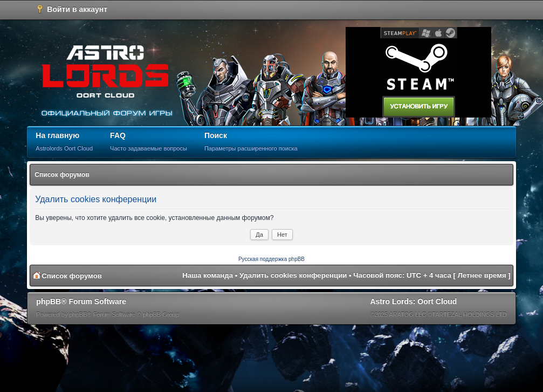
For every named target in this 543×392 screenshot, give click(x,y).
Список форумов (62, 175)
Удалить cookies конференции (293, 275)
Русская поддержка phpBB (271, 259)
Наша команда (208, 275)
